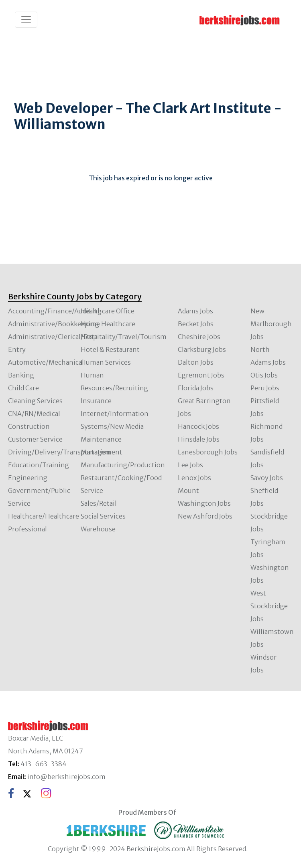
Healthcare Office (108, 311)
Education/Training (39, 465)
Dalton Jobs (196, 362)
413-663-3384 (44, 764)
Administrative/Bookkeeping (54, 324)
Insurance (96, 401)
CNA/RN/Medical (34, 414)
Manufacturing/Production (123, 465)
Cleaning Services (35, 401)
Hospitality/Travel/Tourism (124, 337)
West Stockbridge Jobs (269, 606)
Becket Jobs (196, 324)
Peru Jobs (265, 388)
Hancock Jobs (198, 426)
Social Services (103, 516)
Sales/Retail (99, 503)
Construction (29, 426)
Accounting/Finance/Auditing (55, 311)
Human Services (106, 362)
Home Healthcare (108, 324)
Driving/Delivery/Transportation (59, 452)
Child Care (23, 388)
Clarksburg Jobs (202, 349)
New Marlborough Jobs (271, 324)
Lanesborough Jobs (208, 452)
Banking (21, 375)
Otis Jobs (264, 375)
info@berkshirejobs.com (66, 777)
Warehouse (98, 529)
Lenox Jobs (194, 478)
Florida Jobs (196, 388)
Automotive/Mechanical (46, 362)
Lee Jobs (190, 465)
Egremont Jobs (201, 375)
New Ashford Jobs (205, 516)
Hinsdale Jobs (199, 439)
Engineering (28, 478)
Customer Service (35, 439)
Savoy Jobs (267, 478)
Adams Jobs (195, 311)
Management (102, 452)
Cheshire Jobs (199, 337)
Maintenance (101, 439)
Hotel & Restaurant (110, 349)
